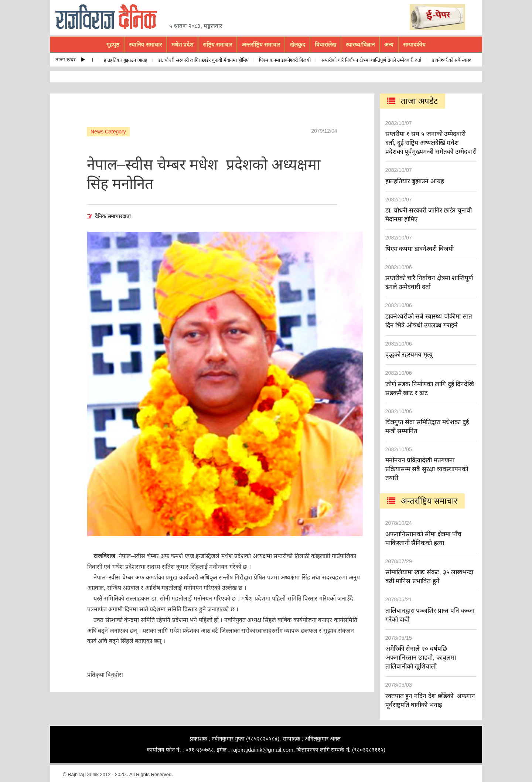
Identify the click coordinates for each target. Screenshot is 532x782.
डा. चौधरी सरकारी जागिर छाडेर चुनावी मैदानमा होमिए (204, 60)
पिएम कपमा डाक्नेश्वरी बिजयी (286, 60)
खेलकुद (297, 45)
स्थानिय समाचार (145, 45)
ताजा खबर (70, 59)
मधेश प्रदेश (182, 45)
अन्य (389, 45)
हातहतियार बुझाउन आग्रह (127, 60)
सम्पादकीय (414, 45)
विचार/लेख (325, 45)
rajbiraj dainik (109, 17)
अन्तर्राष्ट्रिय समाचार (261, 45)
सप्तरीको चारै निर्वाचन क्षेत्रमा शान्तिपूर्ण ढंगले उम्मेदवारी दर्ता (372, 60)
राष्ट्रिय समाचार (217, 45)
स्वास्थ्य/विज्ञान (360, 45)
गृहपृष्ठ (113, 45)
